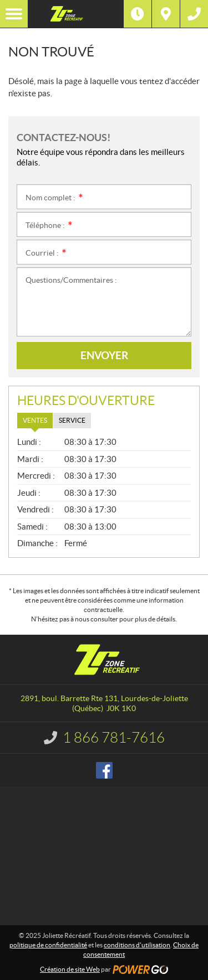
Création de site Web (70, 969)
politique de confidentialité (48, 945)
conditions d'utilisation (137, 945)
